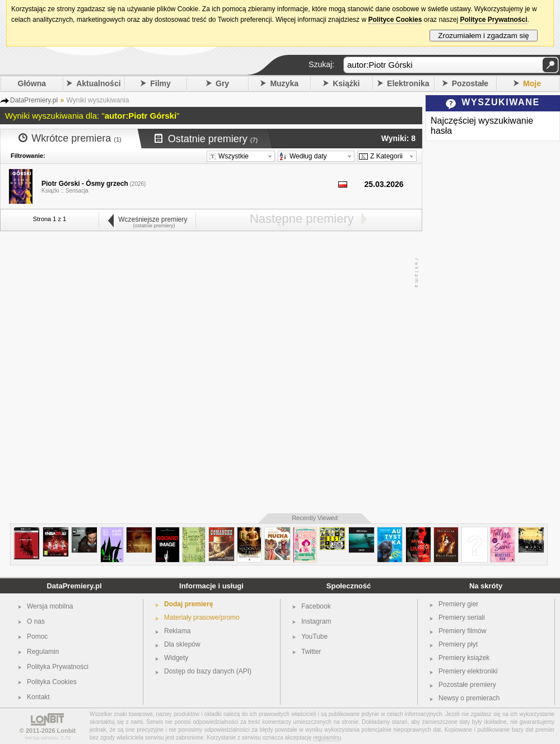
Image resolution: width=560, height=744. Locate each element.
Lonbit (67, 731)
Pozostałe (470, 83)
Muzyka (284, 83)
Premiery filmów (462, 631)
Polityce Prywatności (493, 20)
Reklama (177, 631)
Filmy (160, 83)
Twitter (311, 652)
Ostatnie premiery (206, 139)
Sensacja (77, 191)
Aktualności (98, 83)
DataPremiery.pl (74, 586)
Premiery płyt (458, 644)
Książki (346, 83)
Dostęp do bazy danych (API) (208, 671)
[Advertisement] (125, 373)
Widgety (176, 658)
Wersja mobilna (50, 606)
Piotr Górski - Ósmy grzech (85, 184)
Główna (32, 83)
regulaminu (327, 738)
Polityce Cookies (395, 20)
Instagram (316, 621)
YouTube (314, 637)
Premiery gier (458, 604)
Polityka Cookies (52, 682)
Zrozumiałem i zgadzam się (484, 36)
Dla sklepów (182, 644)
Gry (222, 83)
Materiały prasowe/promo (202, 617)
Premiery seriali (462, 617)
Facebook (316, 606)
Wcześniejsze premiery (147, 219)
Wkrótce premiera (70, 138)
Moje (532, 83)
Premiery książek (464, 658)
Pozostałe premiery (467, 685)
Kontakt (38, 697)
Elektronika (408, 83)
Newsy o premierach (469, 698)
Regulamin (43, 652)
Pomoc (37, 637)
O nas (36, 621)
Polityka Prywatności (58, 667)
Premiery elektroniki (468, 671)
